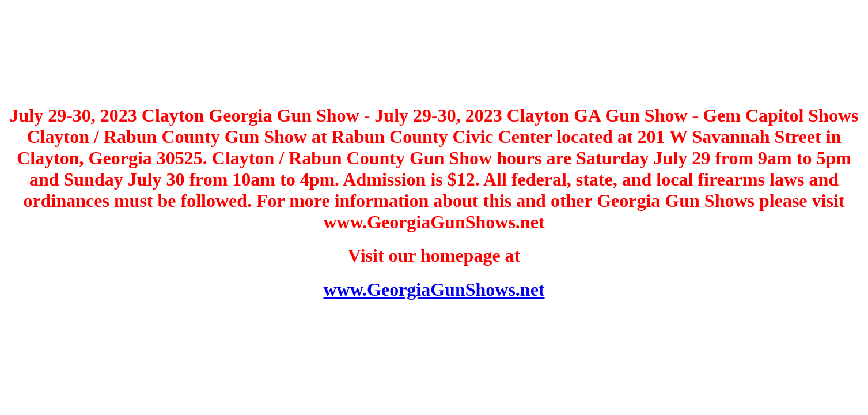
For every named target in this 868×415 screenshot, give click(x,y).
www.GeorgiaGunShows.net (434, 289)
